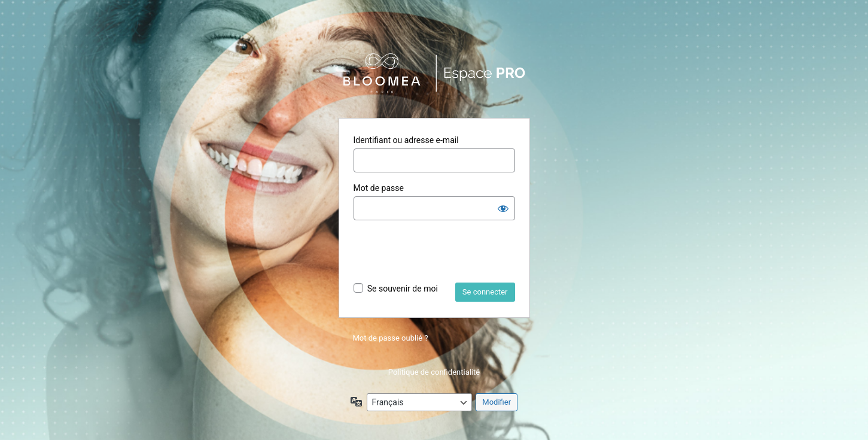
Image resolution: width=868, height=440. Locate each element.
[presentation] (444, 253)
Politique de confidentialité (434, 372)
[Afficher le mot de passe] (503, 208)
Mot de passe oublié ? (391, 338)
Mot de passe (379, 188)
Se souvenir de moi (403, 289)
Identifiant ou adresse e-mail (406, 140)
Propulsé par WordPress (434, 74)
